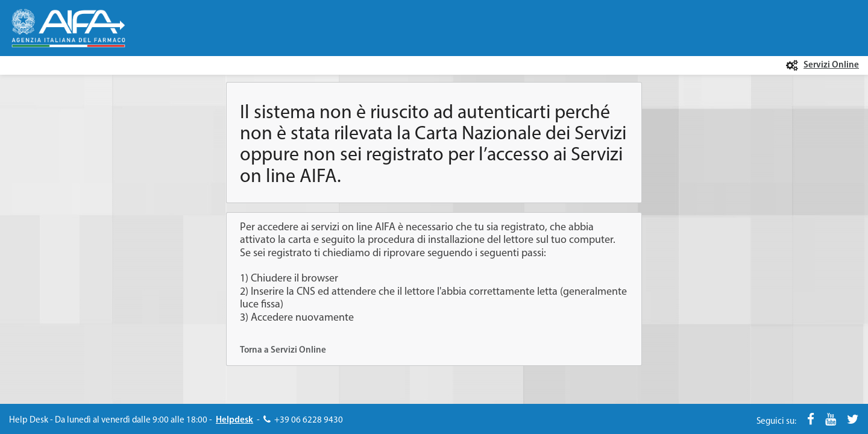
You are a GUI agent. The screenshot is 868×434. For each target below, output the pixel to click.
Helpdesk (234, 420)
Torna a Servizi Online (283, 351)
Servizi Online (831, 65)
